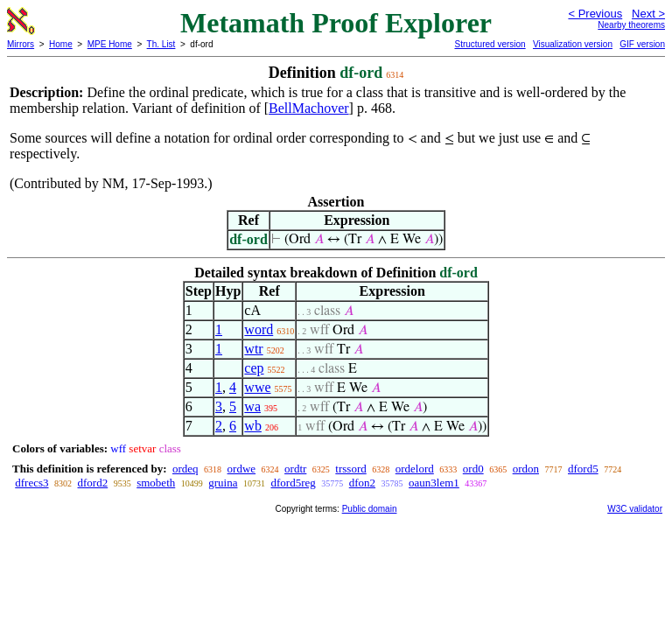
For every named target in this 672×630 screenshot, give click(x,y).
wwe (257, 387)
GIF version (642, 44)
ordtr (295, 469)
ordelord (415, 469)
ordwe (242, 469)
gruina (223, 483)
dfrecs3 (31, 483)
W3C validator (635, 509)
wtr (253, 349)
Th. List (161, 44)
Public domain (370, 509)
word (259, 329)
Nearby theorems (631, 25)
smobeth (156, 483)
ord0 (473, 469)
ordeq (185, 469)
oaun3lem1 (434, 483)
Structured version (490, 44)
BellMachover (309, 108)
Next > (648, 14)
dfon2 (362, 483)
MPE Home (110, 44)
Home (61, 44)
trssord (350, 469)
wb (253, 426)
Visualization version (573, 44)
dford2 (93, 483)
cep (254, 368)
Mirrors (21, 44)
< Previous (595, 14)
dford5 (583, 469)
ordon (526, 469)
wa (252, 406)
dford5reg (293, 483)
